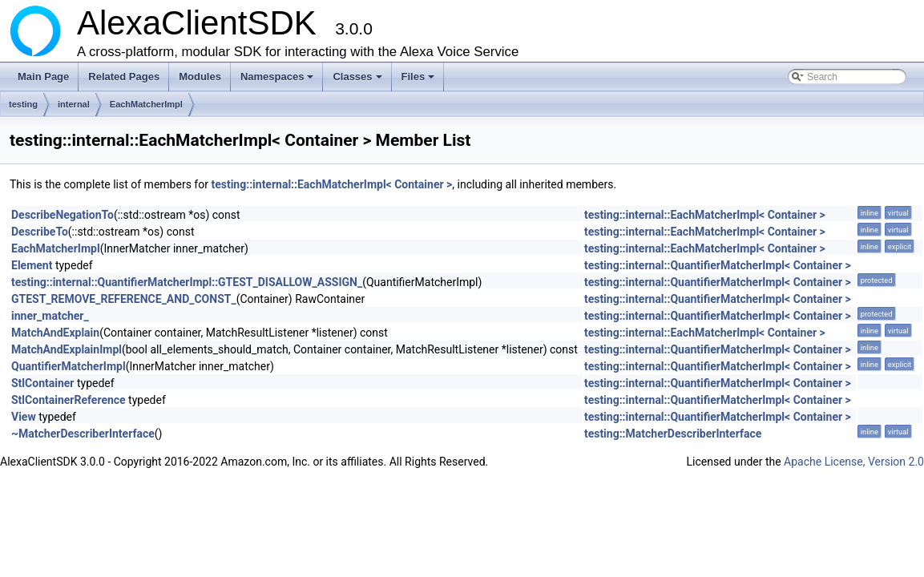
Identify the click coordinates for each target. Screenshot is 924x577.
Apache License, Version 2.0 (854, 462)
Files (420, 81)
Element (32, 265)
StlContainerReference (69, 400)
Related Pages (124, 77)
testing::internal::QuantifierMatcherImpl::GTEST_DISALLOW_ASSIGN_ (187, 282)
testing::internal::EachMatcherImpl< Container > (331, 184)
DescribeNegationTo (63, 215)
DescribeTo (40, 232)
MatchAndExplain (55, 333)
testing (23, 104)
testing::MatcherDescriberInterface (673, 434)
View (24, 417)
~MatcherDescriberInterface (83, 434)
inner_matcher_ (50, 316)
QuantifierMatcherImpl (69, 366)
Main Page (43, 77)
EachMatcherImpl (146, 104)
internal (74, 104)
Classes (358, 81)
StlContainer (42, 383)
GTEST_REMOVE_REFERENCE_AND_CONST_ (124, 299)
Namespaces (278, 81)
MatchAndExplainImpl (67, 349)
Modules (200, 77)
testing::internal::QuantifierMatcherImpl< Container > (718, 265)
